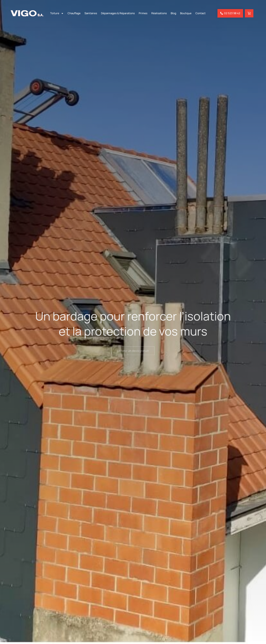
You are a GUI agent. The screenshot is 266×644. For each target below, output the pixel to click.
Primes (143, 13)
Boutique (186, 13)
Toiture (57, 13)
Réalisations (159, 13)
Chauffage (74, 13)
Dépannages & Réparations (118, 13)
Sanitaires (91, 13)
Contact (200, 13)
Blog (173, 13)
